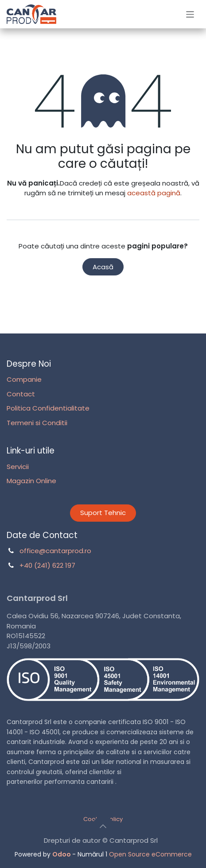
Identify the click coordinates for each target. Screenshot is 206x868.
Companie (24, 379)
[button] (103, 826)
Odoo (62, 854)
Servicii (18, 467)
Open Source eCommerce (150, 854)
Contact (21, 394)
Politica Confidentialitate (48, 408)
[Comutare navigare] (190, 14)
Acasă (103, 267)
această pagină (154, 193)
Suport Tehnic (103, 513)
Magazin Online (31, 481)
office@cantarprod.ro (55, 551)
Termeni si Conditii (37, 423)
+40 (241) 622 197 (47, 565)
